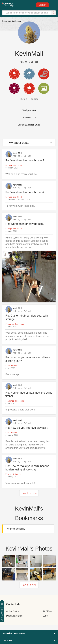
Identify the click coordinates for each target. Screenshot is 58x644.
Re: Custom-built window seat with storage (27, 317)
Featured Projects (15, 324)
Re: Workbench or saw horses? (25, 161)
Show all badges (29, 99)
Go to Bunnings (2, 615)
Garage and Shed (14, 165)
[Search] (29, 13)
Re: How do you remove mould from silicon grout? (28, 359)
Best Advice (11, 366)
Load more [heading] (29, 585)
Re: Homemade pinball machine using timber (29, 394)
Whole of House (13, 474)
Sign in (42, 5)
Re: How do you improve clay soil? (27, 428)
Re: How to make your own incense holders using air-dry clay (27, 468)
